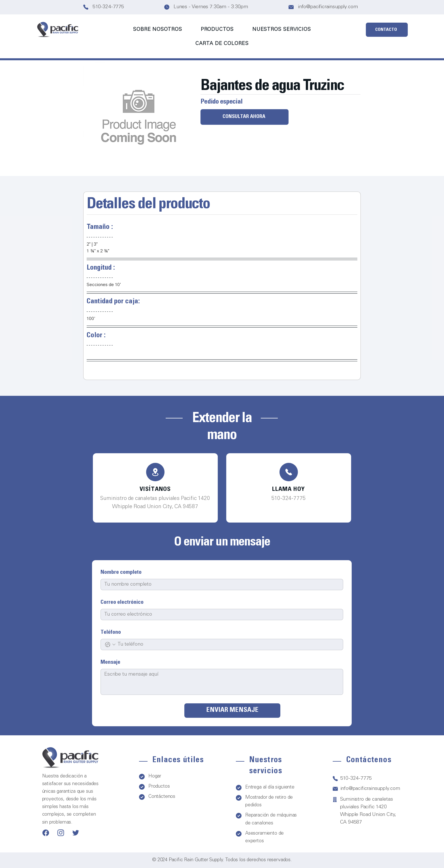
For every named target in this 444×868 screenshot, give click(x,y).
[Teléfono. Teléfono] (228, 644)
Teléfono (111, 633)
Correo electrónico (122, 603)
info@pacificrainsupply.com (328, 7)
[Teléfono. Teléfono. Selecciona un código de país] (110, 645)
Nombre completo (121, 573)
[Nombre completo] (220, 585)
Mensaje (110, 663)
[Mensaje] (222, 682)
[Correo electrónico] (220, 615)
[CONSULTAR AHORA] (245, 117)
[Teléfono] (155, 472)
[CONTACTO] (387, 30)
